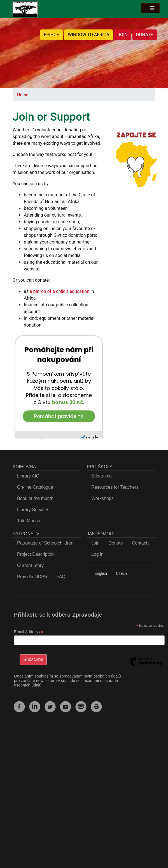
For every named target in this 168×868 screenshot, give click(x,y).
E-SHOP (52, 35)
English (101, 574)
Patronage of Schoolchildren (45, 543)
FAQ (61, 577)
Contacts (141, 543)
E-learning (102, 476)
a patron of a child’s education (60, 291)
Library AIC (28, 476)
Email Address (29, 632)
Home (23, 95)
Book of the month (35, 498)
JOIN (123, 35)
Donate (116, 543)
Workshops (102, 498)
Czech (121, 574)
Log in (97, 554)
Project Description (36, 554)
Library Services (33, 510)
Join (95, 543)
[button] (136, 159)
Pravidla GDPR (32, 577)
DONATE (145, 35)
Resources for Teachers (115, 487)
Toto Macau (29, 521)
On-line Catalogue (35, 487)
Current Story (30, 565)
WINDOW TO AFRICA (88, 35)
